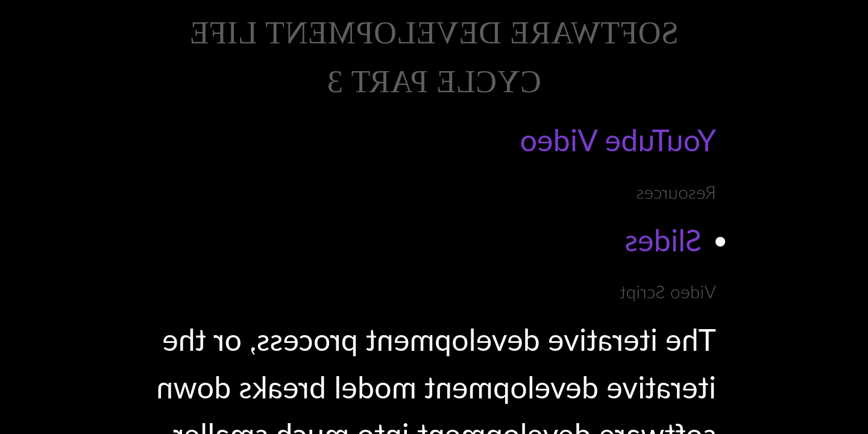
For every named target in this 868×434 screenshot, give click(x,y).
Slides (663, 240)
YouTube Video (618, 140)
